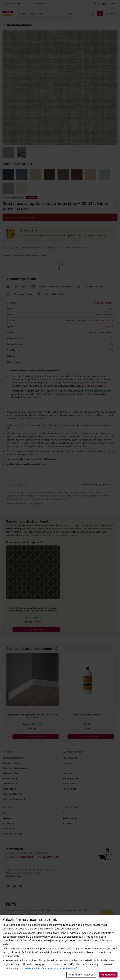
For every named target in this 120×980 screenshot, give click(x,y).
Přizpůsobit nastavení (81, 975)
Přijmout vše (108, 975)
